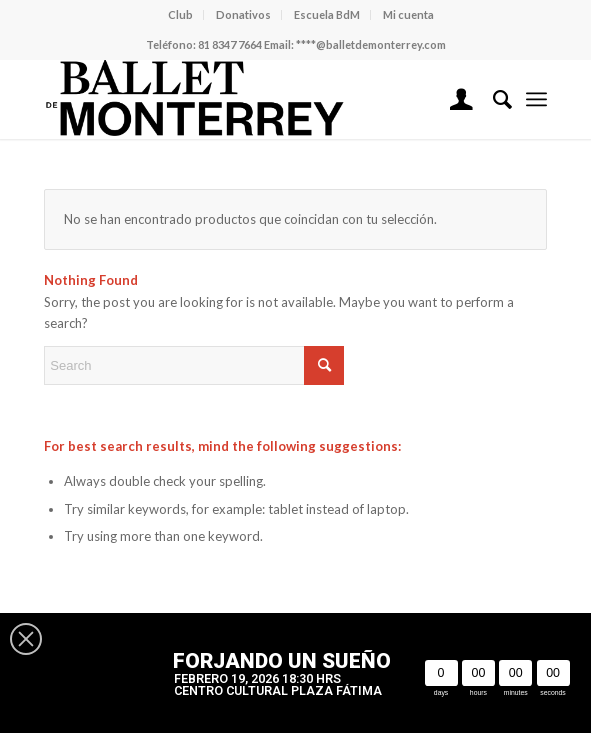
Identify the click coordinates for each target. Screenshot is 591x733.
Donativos (243, 14)
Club (180, 14)
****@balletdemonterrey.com (371, 44)
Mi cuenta (408, 14)
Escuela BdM (327, 14)
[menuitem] (181, 15)
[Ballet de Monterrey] (245, 99)
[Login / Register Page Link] (451, 99)
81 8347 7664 (230, 44)
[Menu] (536, 99)
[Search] (492, 99)
